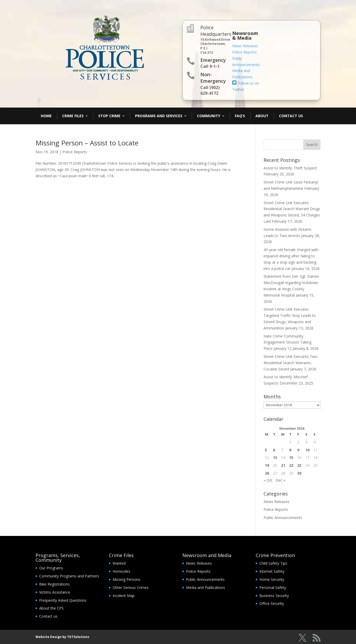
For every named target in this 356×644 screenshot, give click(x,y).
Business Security (274, 596)
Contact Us (291, 116)
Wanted (119, 563)
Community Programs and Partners (69, 576)
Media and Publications (206, 587)
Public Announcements (283, 518)
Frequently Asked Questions (63, 600)
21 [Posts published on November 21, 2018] (283, 465)
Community (209, 116)
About (262, 116)
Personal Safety (273, 587)
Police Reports (244, 52)
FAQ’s (240, 116)
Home (46, 116)
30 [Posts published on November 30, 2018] (299, 473)
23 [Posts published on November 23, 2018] (299, 465)
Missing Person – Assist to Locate (87, 143)
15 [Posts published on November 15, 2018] (291, 457)
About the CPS (51, 608)
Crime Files (73, 116)
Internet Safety (272, 571)
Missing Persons (126, 579)
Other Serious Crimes (131, 587)
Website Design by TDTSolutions (62, 637)
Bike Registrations (54, 584)
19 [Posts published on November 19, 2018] (267, 465)
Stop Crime (109, 116)
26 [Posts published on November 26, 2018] (267, 473)
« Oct (268, 480)
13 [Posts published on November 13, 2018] (275, 457)
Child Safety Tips (273, 563)
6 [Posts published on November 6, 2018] (274, 450)
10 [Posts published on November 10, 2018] (307, 450)
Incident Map (124, 596)
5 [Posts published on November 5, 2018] (266, 450)
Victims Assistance (55, 592)
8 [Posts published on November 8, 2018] (290, 450)
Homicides (121, 571)
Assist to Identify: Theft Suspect (290, 168)
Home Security (272, 579)
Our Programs (51, 568)
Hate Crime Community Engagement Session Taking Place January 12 (287, 342)
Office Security (272, 603)
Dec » (280, 480)
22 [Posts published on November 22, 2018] (291, 465)
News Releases (245, 46)
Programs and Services (159, 116)
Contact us (48, 616)
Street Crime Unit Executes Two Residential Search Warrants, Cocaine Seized (290, 363)
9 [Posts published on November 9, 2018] (298, 450)
